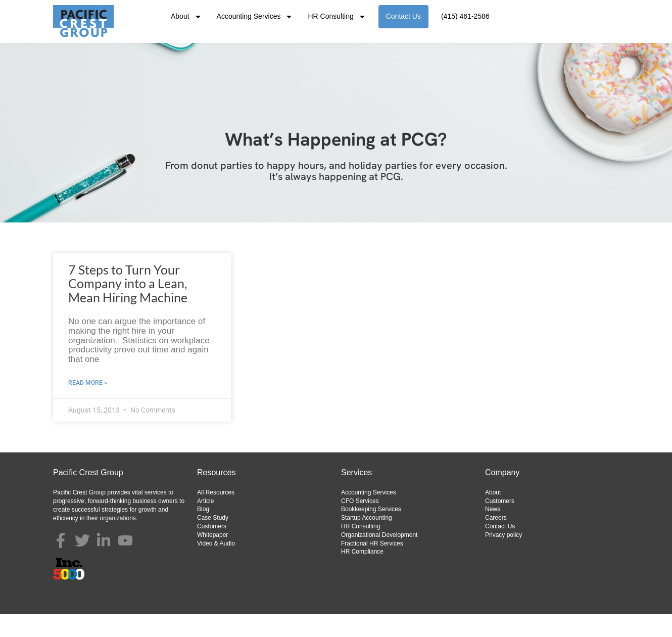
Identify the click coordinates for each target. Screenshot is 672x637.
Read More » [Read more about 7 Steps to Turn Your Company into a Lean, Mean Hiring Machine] (88, 405)
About (186, 17)
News (493, 532)
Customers (212, 549)
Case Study (213, 540)
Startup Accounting (367, 540)
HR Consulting (337, 17)
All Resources (216, 515)
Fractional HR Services (372, 566)
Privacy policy (503, 558)
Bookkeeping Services (371, 532)
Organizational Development (379, 558)
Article (205, 524)
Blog (203, 532)
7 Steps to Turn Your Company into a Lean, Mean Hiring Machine (128, 306)
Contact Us (403, 16)
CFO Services (360, 524)
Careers (496, 540)
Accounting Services (255, 17)
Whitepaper (212, 558)
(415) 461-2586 (465, 16)
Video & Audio (216, 566)
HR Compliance (362, 574)
